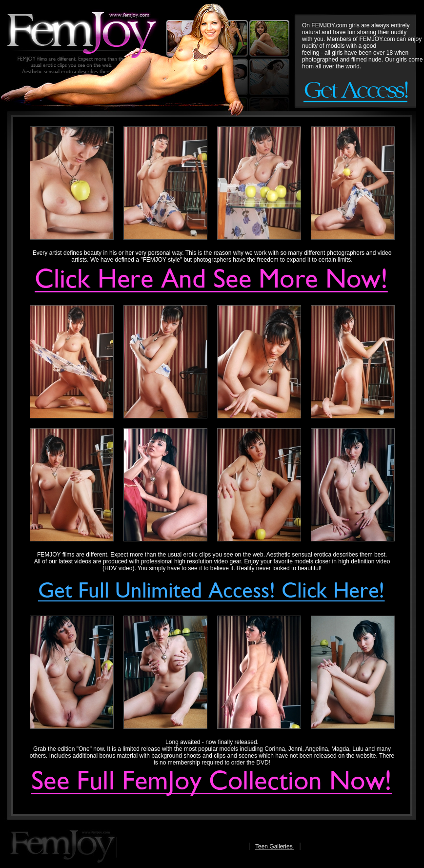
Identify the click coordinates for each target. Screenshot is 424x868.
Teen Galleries (275, 847)
